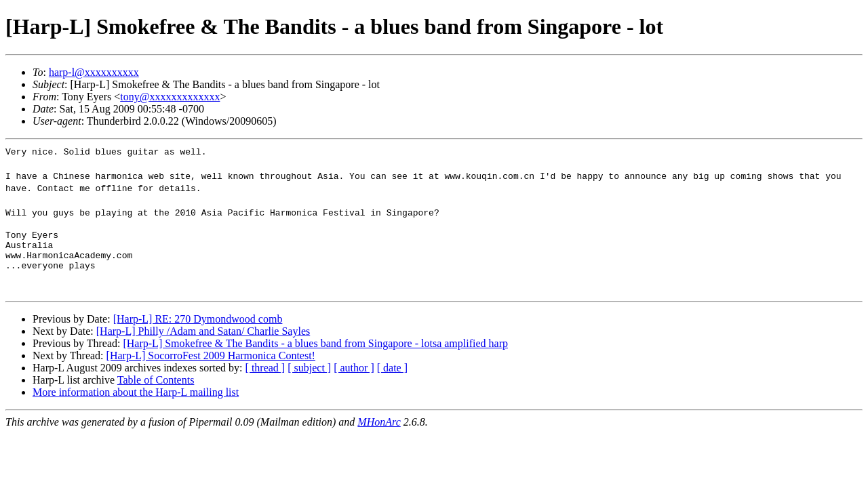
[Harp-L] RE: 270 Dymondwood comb (198, 327)
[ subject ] (309, 376)
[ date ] (392, 376)
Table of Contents (156, 388)
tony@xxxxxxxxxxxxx (170, 97)
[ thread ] (265, 376)
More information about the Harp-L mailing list (136, 400)
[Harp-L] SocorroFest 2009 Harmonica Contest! (211, 364)
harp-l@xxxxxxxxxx (94, 72)
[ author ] (354, 376)
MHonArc (379, 430)
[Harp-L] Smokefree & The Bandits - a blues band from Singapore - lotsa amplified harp (315, 351)
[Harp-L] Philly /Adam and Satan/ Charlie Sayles (203, 339)
